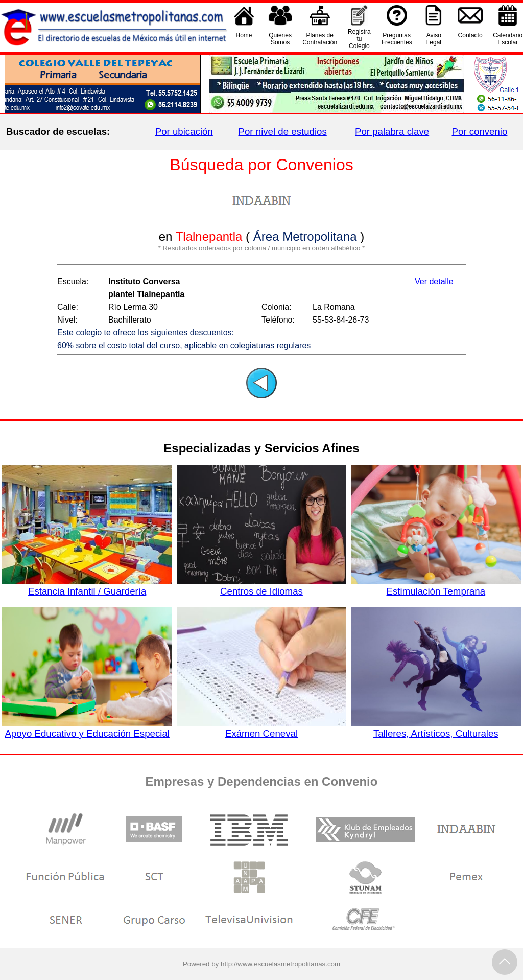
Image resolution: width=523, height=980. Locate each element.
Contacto (470, 39)
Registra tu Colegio (359, 39)
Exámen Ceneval (262, 728)
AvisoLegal (434, 39)
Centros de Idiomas (262, 586)
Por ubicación (184, 132)
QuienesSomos (280, 39)
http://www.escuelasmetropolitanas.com (280, 964)
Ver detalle (434, 281)
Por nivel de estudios (283, 132)
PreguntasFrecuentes (397, 39)
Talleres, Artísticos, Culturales (436, 728)
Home (244, 39)
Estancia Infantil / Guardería (87, 586)
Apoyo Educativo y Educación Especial (87, 728)
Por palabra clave (392, 132)
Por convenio (480, 132)
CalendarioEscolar (508, 39)
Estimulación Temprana (436, 586)
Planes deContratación (320, 39)
